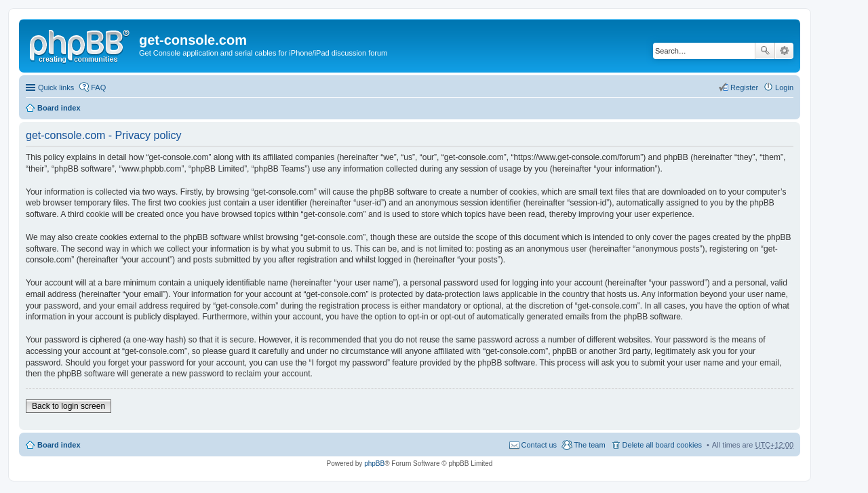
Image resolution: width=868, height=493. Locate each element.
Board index (59, 108)
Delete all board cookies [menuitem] (662, 445)
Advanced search (784, 51)
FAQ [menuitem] (98, 87)
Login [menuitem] (784, 87)
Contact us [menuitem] (539, 445)
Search (765, 51)
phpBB (374, 464)
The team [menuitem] (589, 445)
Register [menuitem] (744, 87)
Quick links (56, 87)
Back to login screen (68, 406)
